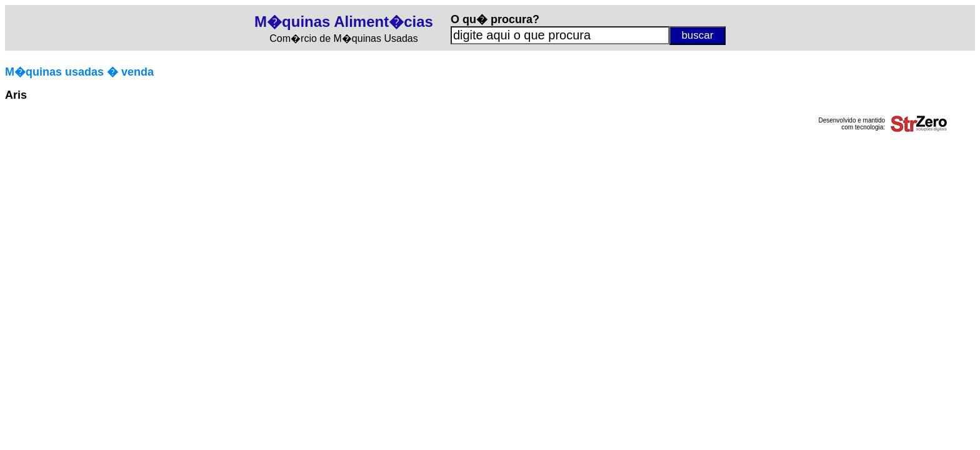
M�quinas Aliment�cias (344, 22)
